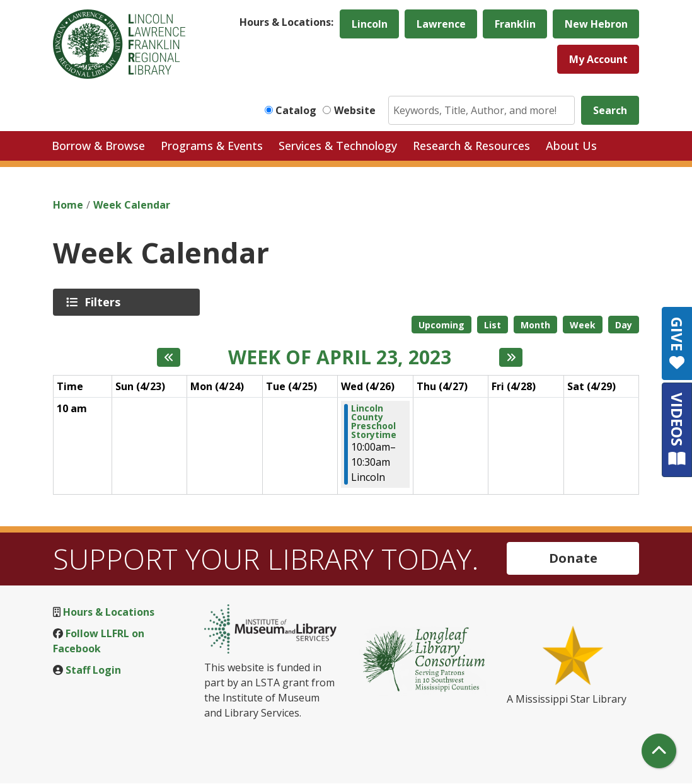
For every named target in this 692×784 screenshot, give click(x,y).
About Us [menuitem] (571, 146)
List (493, 325)
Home (68, 205)
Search (610, 110)
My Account (598, 59)
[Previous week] (169, 357)
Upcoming (441, 325)
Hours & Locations (109, 612)
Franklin (515, 24)
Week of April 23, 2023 (340, 357)
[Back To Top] (659, 751)
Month (535, 325)
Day (624, 325)
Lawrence (441, 24)
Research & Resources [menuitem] (471, 146)
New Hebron (596, 24)
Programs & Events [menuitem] (212, 146)
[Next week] (511, 357)
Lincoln (370, 24)
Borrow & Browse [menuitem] (98, 146)
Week (583, 325)
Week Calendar (132, 205)
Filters (105, 302)
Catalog (296, 110)
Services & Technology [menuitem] (338, 146)
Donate (573, 558)
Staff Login (93, 670)
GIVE (677, 343)
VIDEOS (677, 429)
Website (355, 110)
